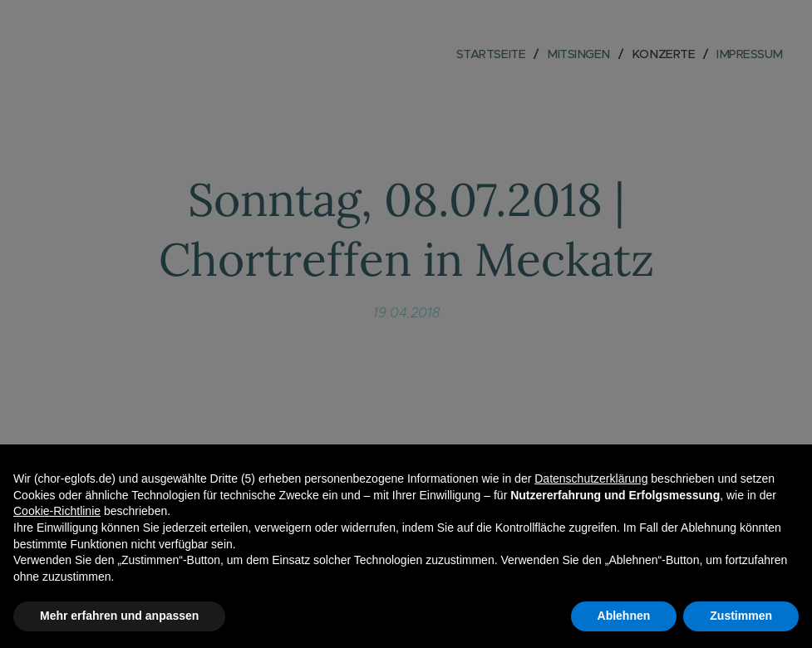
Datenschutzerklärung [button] (591, 479)
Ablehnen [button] (624, 616)
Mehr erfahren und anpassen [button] (119, 616)
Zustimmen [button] (741, 616)
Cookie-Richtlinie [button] (57, 511)
